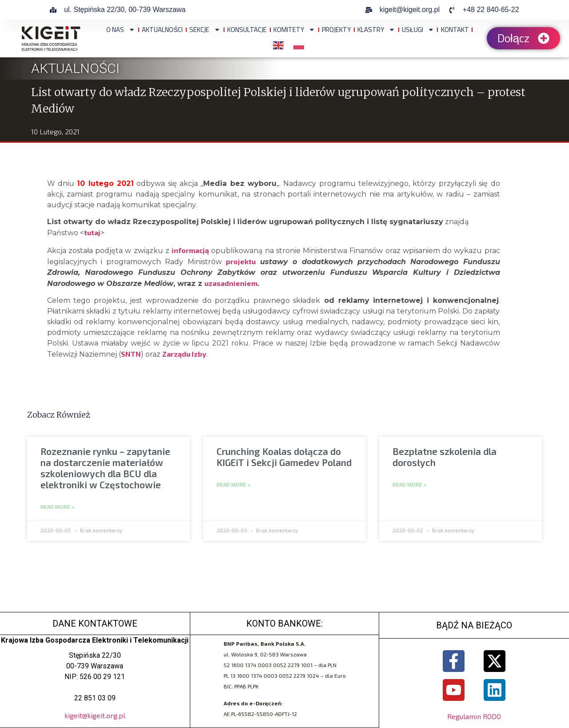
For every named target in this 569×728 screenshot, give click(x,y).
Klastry (376, 30)
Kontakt (455, 30)
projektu (241, 261)
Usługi (418, 30)
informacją (190, 250)
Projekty (336, 30)
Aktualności (162, 30)
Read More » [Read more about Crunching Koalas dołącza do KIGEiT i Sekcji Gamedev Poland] (234, 485)
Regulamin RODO (474, 717)
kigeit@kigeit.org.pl (95, 715)
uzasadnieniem (231, 283)
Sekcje (205, 30)
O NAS (121, 30)
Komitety (294, 30)
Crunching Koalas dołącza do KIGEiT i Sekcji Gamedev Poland (284, 457)
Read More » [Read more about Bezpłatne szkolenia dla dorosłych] (410, 485)
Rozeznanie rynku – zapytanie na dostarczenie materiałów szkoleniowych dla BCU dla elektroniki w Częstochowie (105, 468)
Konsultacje (247, 30)
